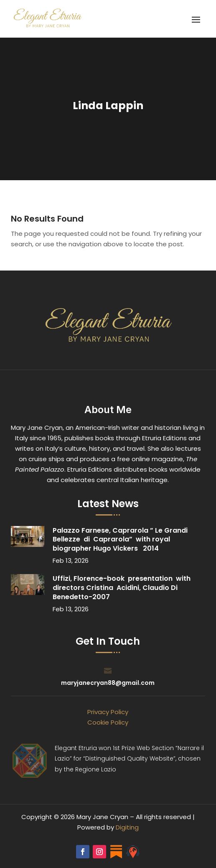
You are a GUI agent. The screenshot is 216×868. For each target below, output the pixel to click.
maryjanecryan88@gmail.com (108, 683)
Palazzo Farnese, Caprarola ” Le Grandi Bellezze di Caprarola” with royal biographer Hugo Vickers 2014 (120, 540)
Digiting (127, 827)
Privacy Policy (108, 712)
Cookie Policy (108, 722)
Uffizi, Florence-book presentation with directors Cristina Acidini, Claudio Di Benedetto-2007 (122, 588)
